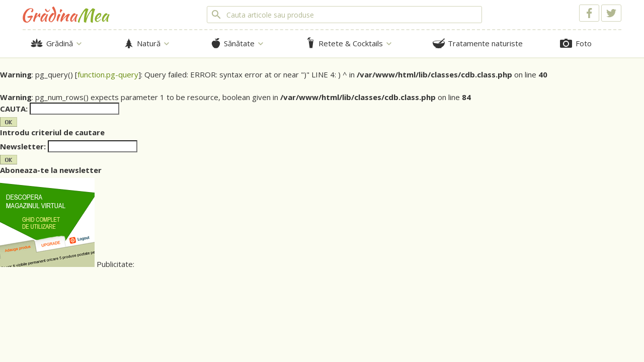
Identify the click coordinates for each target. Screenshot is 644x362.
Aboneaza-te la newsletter (51, 170)
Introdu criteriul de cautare (52, 132)
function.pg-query (108, 74)
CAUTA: (14, 109)
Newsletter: (23, 146)
